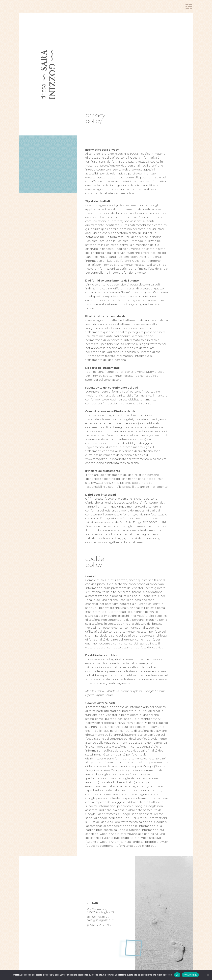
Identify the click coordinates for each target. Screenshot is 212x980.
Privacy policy (190, 975)
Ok (177, 975)
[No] (208, 975)
